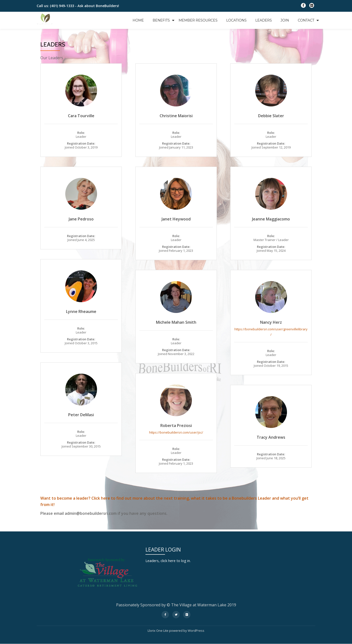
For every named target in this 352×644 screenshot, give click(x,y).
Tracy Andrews (271, 437)
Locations (236, 20)
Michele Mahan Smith (176, 322)
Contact (306, 20)
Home (138, 20)
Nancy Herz (271, 322)
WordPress (196, 631)
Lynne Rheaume (81, 311)
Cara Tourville (81, 116)
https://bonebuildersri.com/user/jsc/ (176, 432)
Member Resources (198, 20)
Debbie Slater (271, 116)
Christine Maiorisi (176, 116)
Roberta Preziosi (176, 425)
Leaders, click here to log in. (171, 561)
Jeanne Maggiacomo (271, 219)
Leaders (264, 20)
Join (285, 20)
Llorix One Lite (158, 631)
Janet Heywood (176, 219)
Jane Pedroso (81, 219)
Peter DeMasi (81, 415)
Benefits (161, 20)
